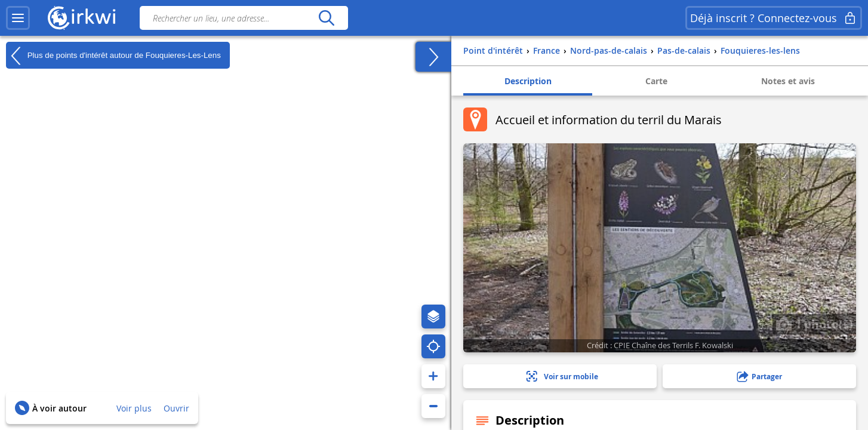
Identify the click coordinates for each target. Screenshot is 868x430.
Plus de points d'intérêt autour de (113, 56)
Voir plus (134, 408)
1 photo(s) (814, 324)
